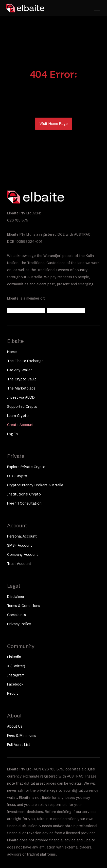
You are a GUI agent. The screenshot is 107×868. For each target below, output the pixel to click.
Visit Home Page (54, 124)
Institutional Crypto (24, 494)
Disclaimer (16, 597)
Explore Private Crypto (26, 467)
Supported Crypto (22, 407)
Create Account (20, 425)
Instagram (16, 675)
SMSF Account (20, 545)
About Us (15, 726)
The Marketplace (21, 388)
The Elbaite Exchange (25, 361)
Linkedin (14, 657)
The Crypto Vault (22, 379)
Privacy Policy (19, 624)
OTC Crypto (17, 476)
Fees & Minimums (22, 735)
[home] (25, 8)
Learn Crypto (18, 416)
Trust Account (19, 564)
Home (12, 352)
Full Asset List (19, 745)
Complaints (16, 615)
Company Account (23, 555)
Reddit (13, 693)
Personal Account (22, 536)
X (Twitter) (16, 666)
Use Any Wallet (20, 370)
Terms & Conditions (24, 606)
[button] (96, 8)
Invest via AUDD (21, 397)
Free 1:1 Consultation (24, 503)
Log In (12, 434)
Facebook (15, 684)
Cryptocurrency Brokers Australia (35, 485)
